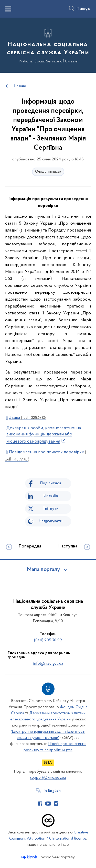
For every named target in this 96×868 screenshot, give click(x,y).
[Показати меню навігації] (8, 9)
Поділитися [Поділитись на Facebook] (51, 483)
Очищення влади (48, 172)
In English (52, 791)
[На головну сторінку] (48, 45)
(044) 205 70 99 (48, 640)
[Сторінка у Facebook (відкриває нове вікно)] (40, 804)
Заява (28, 418)
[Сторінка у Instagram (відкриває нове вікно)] (56, 804)
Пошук (83, 9)
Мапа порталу (44, 570)
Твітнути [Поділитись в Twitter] (51, 509)
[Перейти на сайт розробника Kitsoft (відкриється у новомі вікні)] (30, 857)
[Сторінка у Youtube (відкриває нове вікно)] (48, 804)
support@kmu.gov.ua (48, 778)
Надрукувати (51, 521)
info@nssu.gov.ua (48, 664)
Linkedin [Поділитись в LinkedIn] (51, 496)
